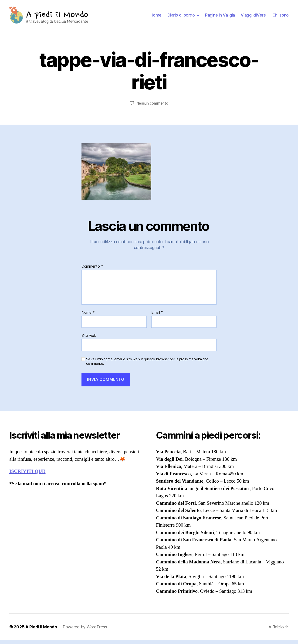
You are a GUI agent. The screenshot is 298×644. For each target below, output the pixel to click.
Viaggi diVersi (254, 17)
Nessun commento (152, 107)
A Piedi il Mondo (41, 631)
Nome (88, 316)
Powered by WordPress (85, 631)
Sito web (89, 339)
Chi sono (281, 17)
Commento (92, 270)
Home (156, 17)
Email (157, 316)
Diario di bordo (181, 17)
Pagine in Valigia (220, 17)
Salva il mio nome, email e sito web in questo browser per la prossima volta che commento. (147, 365)
